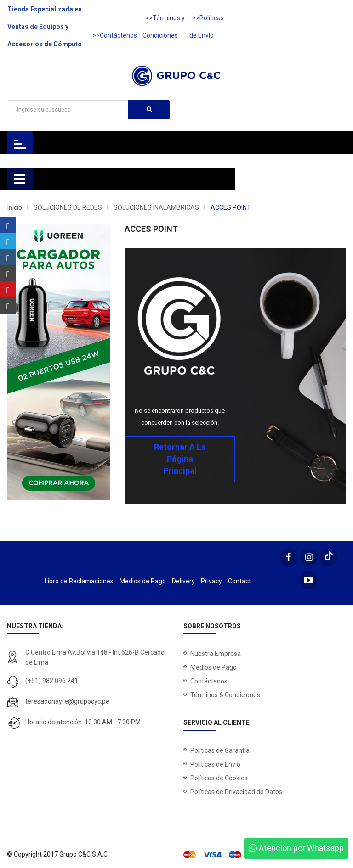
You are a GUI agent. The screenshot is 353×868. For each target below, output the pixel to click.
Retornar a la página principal (180, 459)
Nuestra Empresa (216, 654)
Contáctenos (209, 681)
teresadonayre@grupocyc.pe (67, 701)
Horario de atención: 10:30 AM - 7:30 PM (83, 722)
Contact (239, 581)
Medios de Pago (143, 581)
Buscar (149, 109)
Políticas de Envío (215, 764)
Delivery (183, 581)
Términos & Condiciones (225, 695)
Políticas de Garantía (220, 750)
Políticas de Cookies (219, 778)
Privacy (211, 581)
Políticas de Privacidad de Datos (236, 792)
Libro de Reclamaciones (79, 581)
